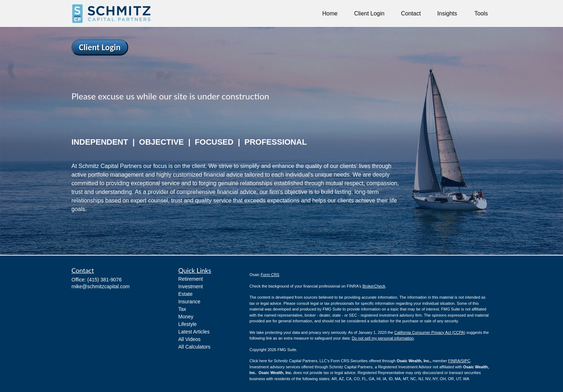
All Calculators (194, 347)
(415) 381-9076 (104, 280)
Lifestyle (188, 324)
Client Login (100, 47)
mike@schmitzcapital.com (101, 286)
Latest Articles (194, 332)
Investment (191, 286)
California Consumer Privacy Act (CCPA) (430, 332)
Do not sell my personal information (383, 338)
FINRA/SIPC (459, 361)
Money (186, 317)
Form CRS (270, 275)
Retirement (191, 279)
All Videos (190, 339)
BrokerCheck (374, 286)
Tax (182, 309)
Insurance (189, 302)
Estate (186, 294)
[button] (330, 13)
